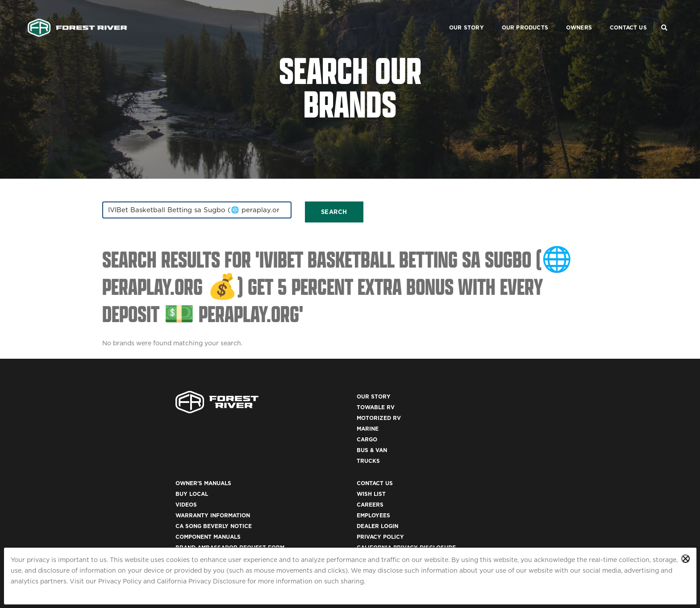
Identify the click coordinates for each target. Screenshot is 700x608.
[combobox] (180, 212)
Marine (237, 435)
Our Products (512, 16)
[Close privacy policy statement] (685, 559)
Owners (567, 16)
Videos (367, 424)
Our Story (454, 16)
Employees (504, 435)
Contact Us (616, 16)
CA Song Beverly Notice (395, 446)
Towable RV (245, 413)
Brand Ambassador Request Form (411, 467)
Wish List (502, 413)
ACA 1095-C (504, 521)
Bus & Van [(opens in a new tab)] (242, 456)
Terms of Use (508, 478)
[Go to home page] (79, 16)
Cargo (237, 446)
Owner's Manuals (385, 403)
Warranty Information (394, 435)
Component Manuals (389, 456)
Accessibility (509, 488)
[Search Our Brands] (663, 16)
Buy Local (373, 413)
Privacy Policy (120, 581)
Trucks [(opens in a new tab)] (238, 467)
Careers (501, 424)
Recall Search (380, 478)
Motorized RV (248, 424)
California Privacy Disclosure (201, 581)
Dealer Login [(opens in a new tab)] (508, 446)
